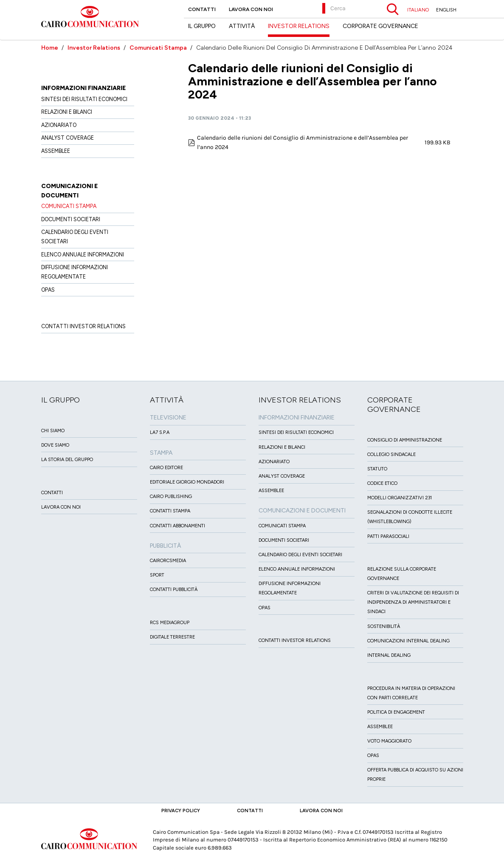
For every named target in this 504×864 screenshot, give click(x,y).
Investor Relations (94, 48)
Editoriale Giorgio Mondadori (187, 482)
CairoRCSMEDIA (168, 561)
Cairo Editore (166, 468)
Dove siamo (55, 445)
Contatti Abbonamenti (177, 526)
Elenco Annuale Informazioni (83, 255)
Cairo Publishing (171, 497)
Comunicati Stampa (158, 48)
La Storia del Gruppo (67, 460)
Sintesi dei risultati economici (84, 99)
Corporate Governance (380, 26)
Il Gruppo (202, 26)
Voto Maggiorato (389, 741)
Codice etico (382, 483)
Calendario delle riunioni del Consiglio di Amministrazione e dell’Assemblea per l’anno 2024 (303, 142)
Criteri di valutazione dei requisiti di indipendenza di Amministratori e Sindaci (413, 602)
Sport (157, 575)
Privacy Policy (181, 811)
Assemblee (56, 151)
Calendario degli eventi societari (75, 237)
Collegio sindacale (391, 455)
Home (50, 48)
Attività (242, 26)
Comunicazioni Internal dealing (408, 641)
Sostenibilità (384, 626)
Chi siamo (53, 431)
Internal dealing (389, 655)
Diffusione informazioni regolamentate (75, 272)
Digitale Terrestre (172, 637)
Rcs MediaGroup (170, 623)
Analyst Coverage (68, 138)
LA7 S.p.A (160, 432)
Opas (373, 756)
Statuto (377, 469)
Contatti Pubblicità (174, 590)
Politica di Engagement (396, 712)
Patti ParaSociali (388, 536)
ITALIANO (418, 10)
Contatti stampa (170, 511)
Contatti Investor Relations (83, 326)
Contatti (202, 9)
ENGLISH (446, 10)
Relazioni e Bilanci (67, 112)
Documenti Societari (71, 219)
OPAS (48, 290)
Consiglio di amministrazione (405, 440)
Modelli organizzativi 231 (400, 498)
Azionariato (59, 125)
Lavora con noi (251, 9)
